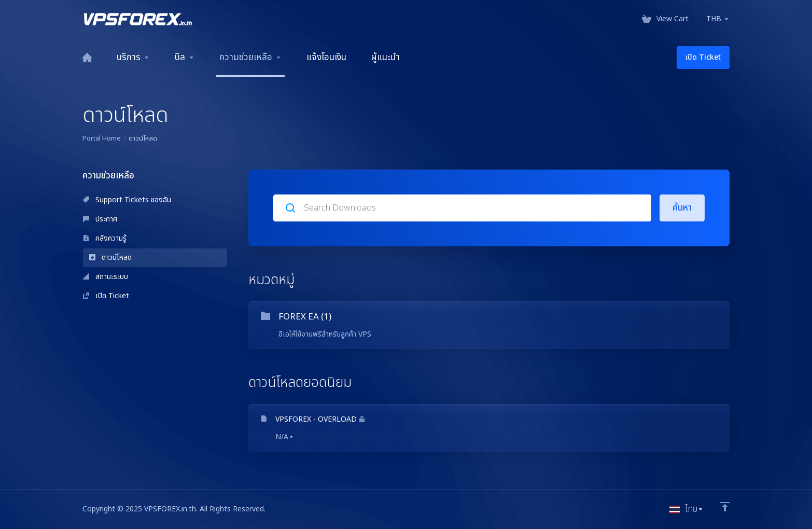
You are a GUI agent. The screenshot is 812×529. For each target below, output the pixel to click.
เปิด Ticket (106, 296)
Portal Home (102, 138)
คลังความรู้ (105, 238)
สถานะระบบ (106, 277)
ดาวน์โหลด (110, 257)
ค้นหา (682, 208)
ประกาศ (100, 219)
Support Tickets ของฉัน (127, 200)
